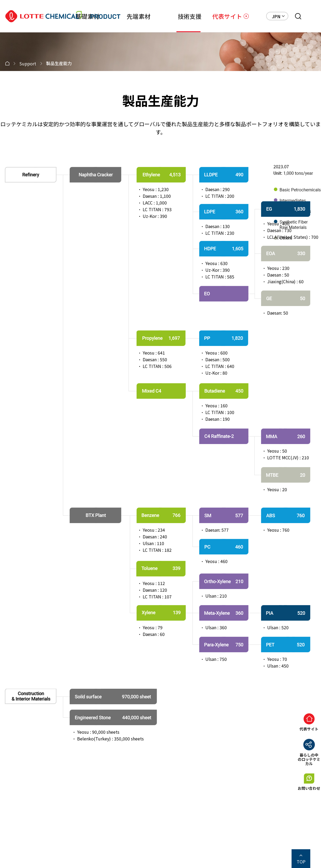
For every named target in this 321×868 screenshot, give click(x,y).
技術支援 (190, 16)
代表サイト (227, 16)
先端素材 (139, 16)
